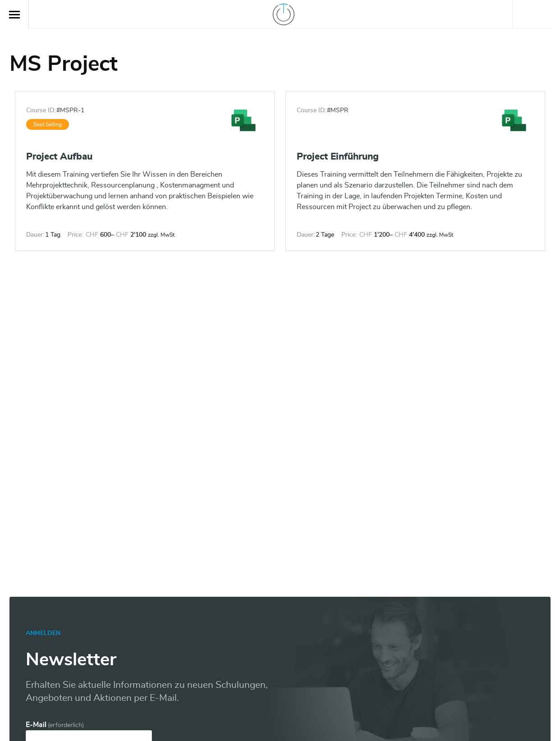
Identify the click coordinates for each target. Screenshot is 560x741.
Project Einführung (338, 157)
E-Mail (55, 725)
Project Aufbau (59, 157)
